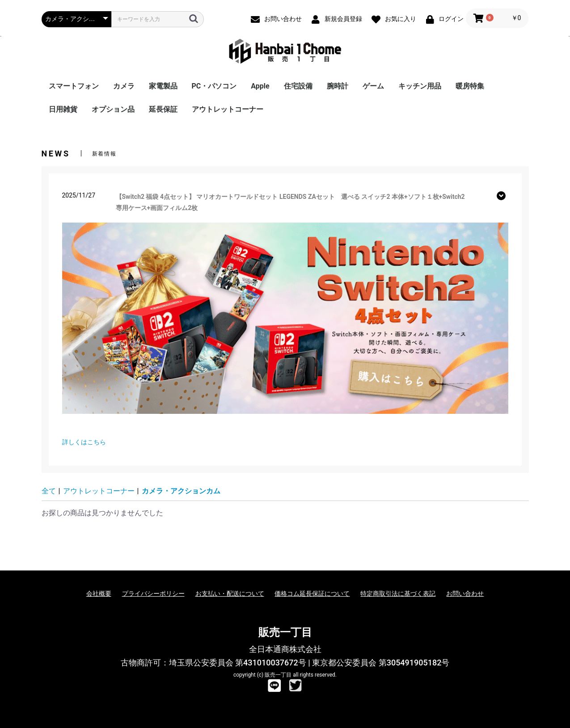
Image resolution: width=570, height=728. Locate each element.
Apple (260, 86)
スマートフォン (74, 86)
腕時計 (338, 86)
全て (49, 491)
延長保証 (163, 109)
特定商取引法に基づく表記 (398, 593)
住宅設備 (298, 86)
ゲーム (373, 86)
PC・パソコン (214, 86)
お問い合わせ (465, 593)
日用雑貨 (63, 109)
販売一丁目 (285, 632)
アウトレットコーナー (228, 109)
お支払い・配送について (230, 593)
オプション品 (113, 109)
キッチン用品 (420, 86)
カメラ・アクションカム (181, 491)
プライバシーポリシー (153, 593)
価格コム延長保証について (312, 593)
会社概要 (99, 593)
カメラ (124, 86)
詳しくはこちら (84, 442)
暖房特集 (470, 86)
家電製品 (163, 86)
